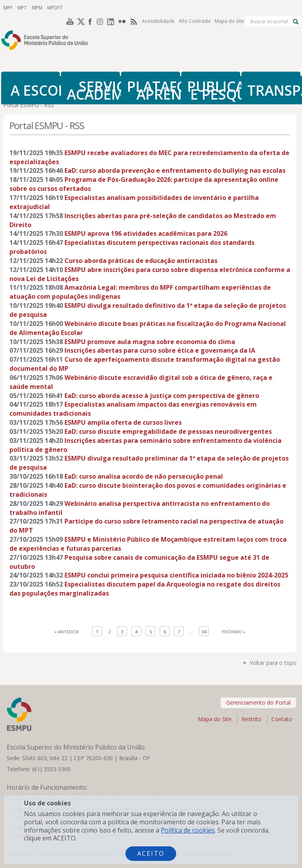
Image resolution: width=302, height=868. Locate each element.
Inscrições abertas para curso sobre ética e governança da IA (160, 350)
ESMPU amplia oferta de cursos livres (123, 422)
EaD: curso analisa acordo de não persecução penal (144, 476)
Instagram (101, 7)
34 (204, 632)
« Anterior (67, 632)
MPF (8, 7)
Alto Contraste (195, 8)
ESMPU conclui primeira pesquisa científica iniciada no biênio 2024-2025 (176, 575)
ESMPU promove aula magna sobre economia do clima (150, 342)
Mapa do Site (229, 8)
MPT (21, 7)
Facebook (90, 7)
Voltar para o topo (273, 663)
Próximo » (234, 632)
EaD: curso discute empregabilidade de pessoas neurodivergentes (168, 431)
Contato (282, 719)
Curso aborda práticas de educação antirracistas (141, 261)
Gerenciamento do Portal (258, 702)
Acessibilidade (158, 8)
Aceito (151, 853)
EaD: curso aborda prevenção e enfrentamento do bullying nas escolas (175, 170)
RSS (134, 7)
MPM (35, 7)
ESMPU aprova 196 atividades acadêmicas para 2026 (146, 233)
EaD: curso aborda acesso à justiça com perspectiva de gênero (162, 396)
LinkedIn (112, 7)
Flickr (123, 7)
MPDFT (52, 7)
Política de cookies (188, 830)
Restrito (251, 719)
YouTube (68, 7)
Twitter (79, 7)
